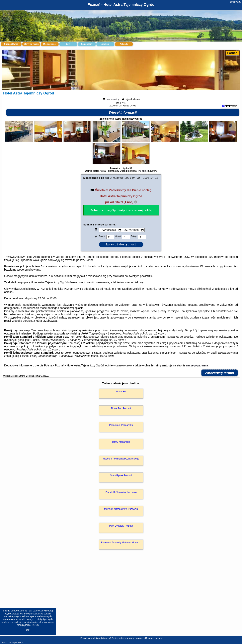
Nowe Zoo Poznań (121, 428)
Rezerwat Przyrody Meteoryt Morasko (121, 562)
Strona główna (11, 44)
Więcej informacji (123, 132)
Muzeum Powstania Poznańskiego (121, 478)
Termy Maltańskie (121, 461)
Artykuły (124, 44)
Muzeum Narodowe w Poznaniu (121, 529)
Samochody (87, 44)
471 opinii (142, 191)
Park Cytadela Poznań (121, 545)
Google (48, 611)
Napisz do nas (155, 638)
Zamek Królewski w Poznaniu (121, 512)
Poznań (232, 53)
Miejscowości (50, 44)
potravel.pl (236, 2)
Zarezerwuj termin (220, 392)
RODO (36, 625)
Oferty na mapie (31, 44)
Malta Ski (121, 411)
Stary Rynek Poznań (121, 495)
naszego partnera (197, 385)
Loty (68, 44)
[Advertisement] (121, 607)
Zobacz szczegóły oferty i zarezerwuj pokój (121, 230)
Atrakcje (105, 44)
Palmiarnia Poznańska (121, 445)
